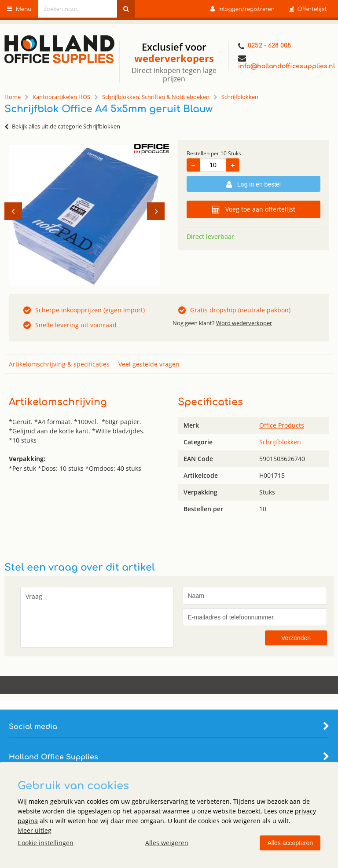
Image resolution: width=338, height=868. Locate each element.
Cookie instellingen (46, 843)
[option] (84, 215)
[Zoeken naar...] (126, 9)
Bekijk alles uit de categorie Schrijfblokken (62, 126)
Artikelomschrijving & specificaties (59, 364)
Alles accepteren (290, 843)
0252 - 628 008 (265, 46)
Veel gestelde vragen (149, 364)
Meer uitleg (35, 830)
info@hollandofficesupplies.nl (284, 62)
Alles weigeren (167, 843)
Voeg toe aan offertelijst (254, 209)
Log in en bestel (253, 185)
